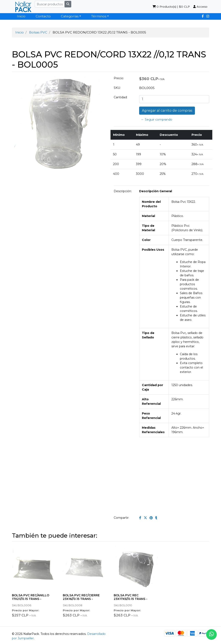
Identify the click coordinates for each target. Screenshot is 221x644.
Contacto (43, 16)
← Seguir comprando (157, 120)
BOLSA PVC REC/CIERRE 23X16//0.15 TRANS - (81, 597)
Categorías (70, 16)
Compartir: (121, 518)
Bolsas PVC (38, 32)
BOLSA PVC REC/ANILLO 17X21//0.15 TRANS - (31, 597)
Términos (99, 16)
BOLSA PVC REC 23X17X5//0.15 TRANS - (131, 597)
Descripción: (123, 191)
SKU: (117, 88)
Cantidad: (121, 97)
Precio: (119, 78)
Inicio (21, 16)
